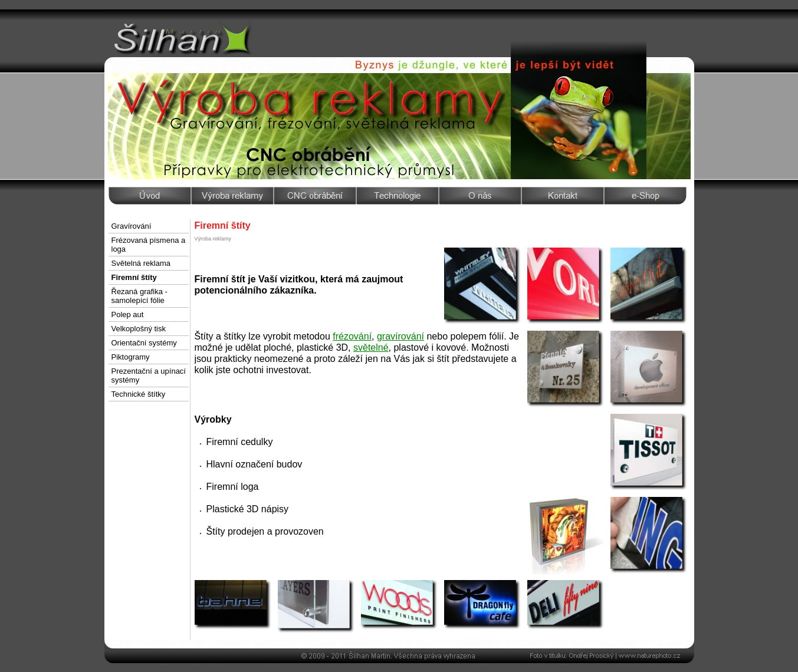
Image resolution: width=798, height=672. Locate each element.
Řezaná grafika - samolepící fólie (139, 296)
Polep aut (128, 314)
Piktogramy (131, 357)
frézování (352, 336)
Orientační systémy (144, 343)
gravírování (400, 336)
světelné (371, 347)
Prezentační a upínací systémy (149, 375)
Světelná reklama (141, 263)
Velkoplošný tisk (139, 329)
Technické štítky (139, 394)
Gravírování (132, 226)
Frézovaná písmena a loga (149, 245)
